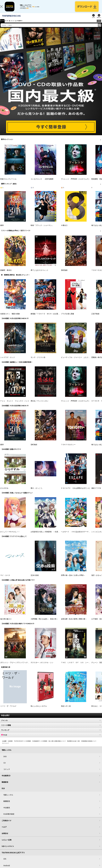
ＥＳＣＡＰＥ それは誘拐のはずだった (76, 491)
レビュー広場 (7, 843)
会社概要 (4, 744)
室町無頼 (64, 273)
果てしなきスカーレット (40, 273)
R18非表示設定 (9, 817)
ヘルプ (4, 830)
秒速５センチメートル (8, 182)
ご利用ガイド (7, 824)
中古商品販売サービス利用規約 (40, 744)
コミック (17, 24)
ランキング (51, 733)
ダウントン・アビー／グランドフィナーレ (16, 666)
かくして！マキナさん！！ (10, 535)
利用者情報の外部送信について (89, 744)
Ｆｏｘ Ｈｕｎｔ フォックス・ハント (15, 404)
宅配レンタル (8, 798)
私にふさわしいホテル (39, 709)
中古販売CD (26, 24)
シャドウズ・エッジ (8, 361)
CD (10, 24)
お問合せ (5, 836)
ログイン (99, 21)
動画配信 (5, 785)
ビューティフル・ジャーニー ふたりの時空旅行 (79, 361)
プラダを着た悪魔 (67, 317)
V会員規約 (10, 744)
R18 (99, 24)
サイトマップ (5, 746)
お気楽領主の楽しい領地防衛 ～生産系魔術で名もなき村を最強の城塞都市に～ (60, 535)
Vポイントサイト (8, 849)
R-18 (51, 738)
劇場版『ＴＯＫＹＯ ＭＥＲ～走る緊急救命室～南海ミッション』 (55, 317)
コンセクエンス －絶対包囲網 (42, 182)
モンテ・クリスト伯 (38, 361)
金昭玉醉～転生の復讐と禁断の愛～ (74, 622)
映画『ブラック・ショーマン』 (42, 228)
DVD (4, 24)
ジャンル (51, 724)
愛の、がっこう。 (37, 491)
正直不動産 (95, 317)
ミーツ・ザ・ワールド (8, 709)
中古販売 (7, 811)
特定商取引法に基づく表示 (73, 744)
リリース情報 (51, 728)
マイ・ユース (5, 579)
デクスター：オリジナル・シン (42, 666)
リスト (93, 21)
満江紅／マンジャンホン (40, 404)
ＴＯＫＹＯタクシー (68, 448)
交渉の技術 (35, 579)
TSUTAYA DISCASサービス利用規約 (22, 744)
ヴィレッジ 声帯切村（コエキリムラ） (76, 182)
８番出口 (64, 228)
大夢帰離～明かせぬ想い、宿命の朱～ (44, 622)
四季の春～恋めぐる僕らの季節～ (73, 579)
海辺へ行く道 (66, 709)
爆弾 (2, 228)
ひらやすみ (4, 491)
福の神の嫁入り (6, 622)
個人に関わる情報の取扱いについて (57, 744)
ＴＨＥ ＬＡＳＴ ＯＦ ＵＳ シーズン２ (77, 666)
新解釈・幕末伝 (6, 273)
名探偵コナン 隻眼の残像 (10, 317)
